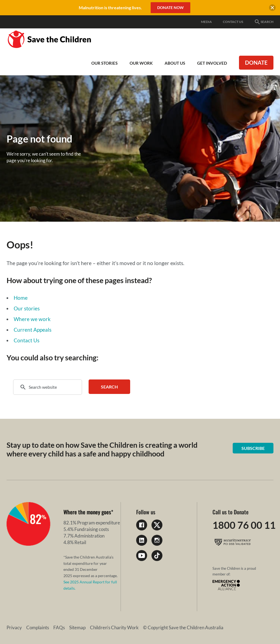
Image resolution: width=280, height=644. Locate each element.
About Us (175, 63)
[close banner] (272, 8)
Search (264, 22)
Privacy (14, 627)
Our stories (27, 308)
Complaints (38, 627)
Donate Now (170, 8)
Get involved (212, 63)
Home (21, 298)
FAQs (59, 627)
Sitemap (77, 627)
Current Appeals (33, 330)
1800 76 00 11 (244, 525)
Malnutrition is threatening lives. (110, 8)
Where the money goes (87, 512)
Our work (141, 63)
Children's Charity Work (114, 627)
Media (206, 22)
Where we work (32, 319)
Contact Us (233, 22)
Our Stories (104, 63)
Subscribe (253, 448)
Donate (256, 63)
